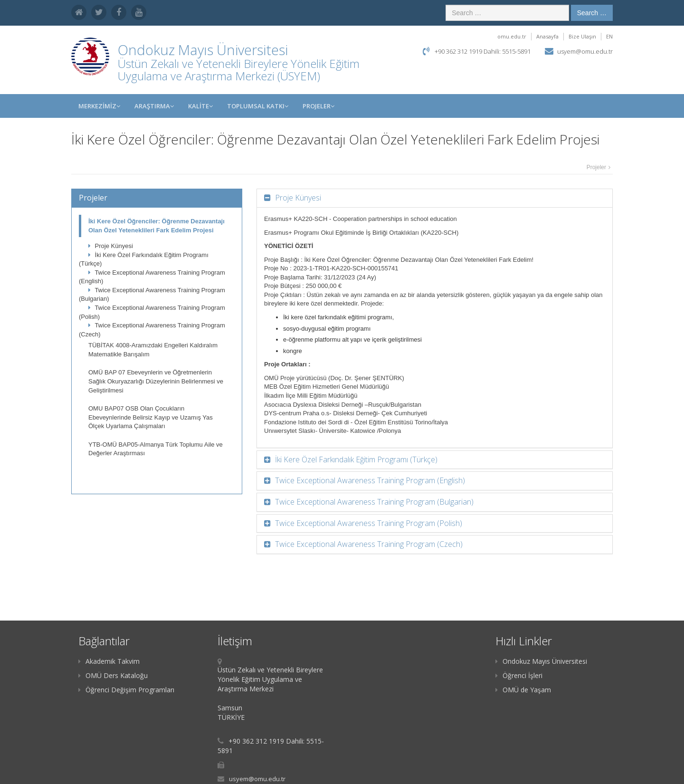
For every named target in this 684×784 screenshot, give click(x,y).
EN (609, 36)
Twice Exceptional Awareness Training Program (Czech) (152, 330)
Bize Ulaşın (582, 36)
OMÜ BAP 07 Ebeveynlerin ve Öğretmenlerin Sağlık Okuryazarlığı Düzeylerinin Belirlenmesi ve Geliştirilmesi (156, 381)
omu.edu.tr (512, 36)
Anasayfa (547, 36)
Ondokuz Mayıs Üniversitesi (541, 661)
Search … (592, 13)
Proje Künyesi (111, 246)
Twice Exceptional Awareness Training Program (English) (152, 277)
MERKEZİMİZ (99, 106)
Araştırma (154, 106)
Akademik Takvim (109, 661)
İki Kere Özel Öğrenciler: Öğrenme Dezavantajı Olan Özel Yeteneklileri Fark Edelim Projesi (157, 226)
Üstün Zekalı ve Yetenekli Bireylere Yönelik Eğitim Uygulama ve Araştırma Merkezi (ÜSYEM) (239, 70)
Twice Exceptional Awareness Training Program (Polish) (152, 312)
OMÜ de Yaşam (523, 690)
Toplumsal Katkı (258, 106)
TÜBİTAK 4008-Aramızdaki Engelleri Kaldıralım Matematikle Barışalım (153, 350)
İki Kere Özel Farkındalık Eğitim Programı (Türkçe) (144, 259)
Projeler (318, 106)
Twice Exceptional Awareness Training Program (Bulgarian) (152, 295)
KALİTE (200, 106)
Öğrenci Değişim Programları (126, 690)
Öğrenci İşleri (519, 675)
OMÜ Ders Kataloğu (113, 675)
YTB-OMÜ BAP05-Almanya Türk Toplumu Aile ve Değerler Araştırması (156, 449)
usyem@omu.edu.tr (585, 51)
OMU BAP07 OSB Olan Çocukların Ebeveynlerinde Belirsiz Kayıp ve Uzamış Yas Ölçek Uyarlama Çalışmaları (151, 417)
